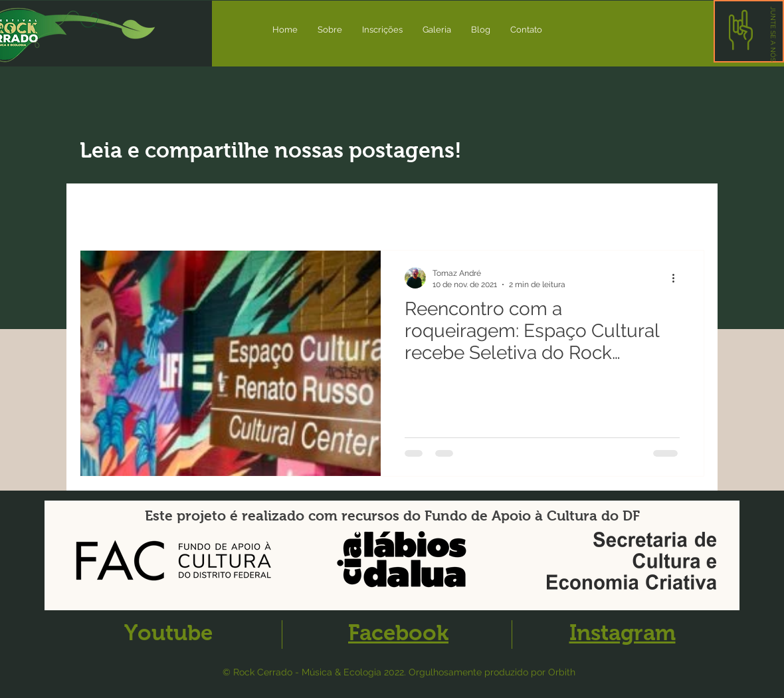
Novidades (175, 210)
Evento (308, 210)
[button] (773, 34)
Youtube (168, 633)
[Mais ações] (678, 278)
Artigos (246, 210)
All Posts (101, 210)
